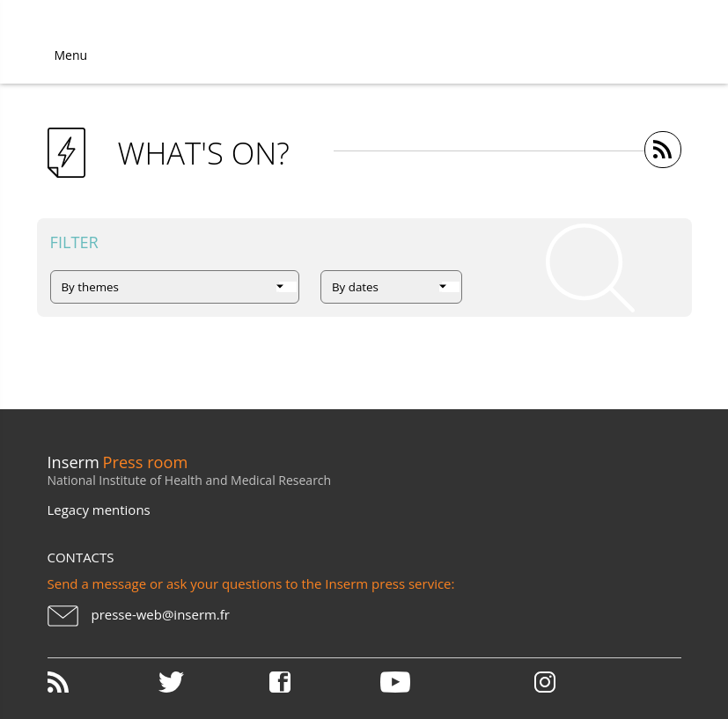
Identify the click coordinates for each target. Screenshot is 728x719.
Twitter (212, 682)
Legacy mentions (99, 510)
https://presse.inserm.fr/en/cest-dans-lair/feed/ (663, 150)
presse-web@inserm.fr (161, 614)
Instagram (545, 682)
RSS (101, 682)
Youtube (434, 682)
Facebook (323, 682)
